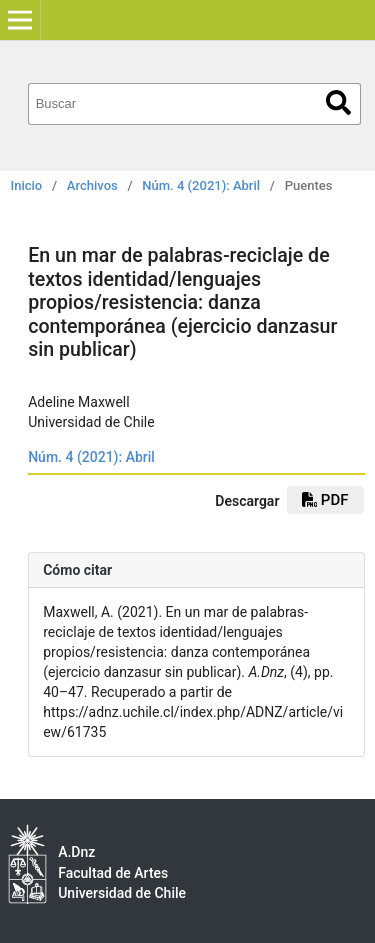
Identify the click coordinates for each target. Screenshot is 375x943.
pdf (325, 500)
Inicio (27, 185)
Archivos (92, 185)
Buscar (338, 102)
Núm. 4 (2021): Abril (201, 185)
